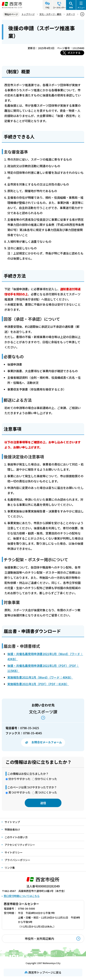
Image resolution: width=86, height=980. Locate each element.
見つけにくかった (46, 792)
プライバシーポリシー (17, 860)
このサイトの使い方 (16, 837)
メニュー (81, 7)
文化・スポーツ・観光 (50, 14)
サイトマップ (12, 822)
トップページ (28, 14)
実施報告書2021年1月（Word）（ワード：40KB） (40, 677)
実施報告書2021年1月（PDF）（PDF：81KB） (38, 684)
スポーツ (71, 14)
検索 (71, 7)
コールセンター (59, 7)
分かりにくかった (46, 779)
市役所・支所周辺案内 (39, 939)
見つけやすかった (19, 792)
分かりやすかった (19, 779)
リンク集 (10, 868)
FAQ (47, 7)
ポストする (74, 53)
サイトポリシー (14, 852)
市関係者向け (12, 829)
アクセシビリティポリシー (20, 845)
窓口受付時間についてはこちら (22, 896)
